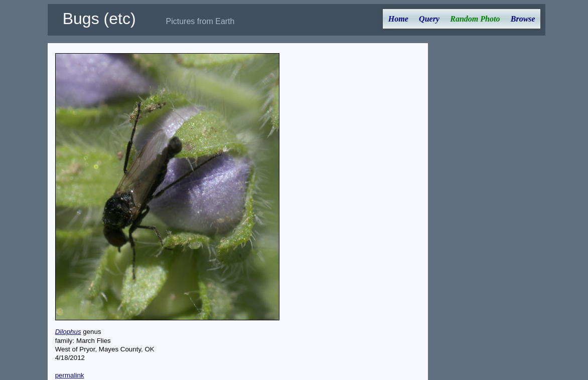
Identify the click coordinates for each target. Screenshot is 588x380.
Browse (523, 19)
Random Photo (475, 19)
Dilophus (68, 332)
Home (398, 19)
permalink (70, 375)
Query (429, 19)
